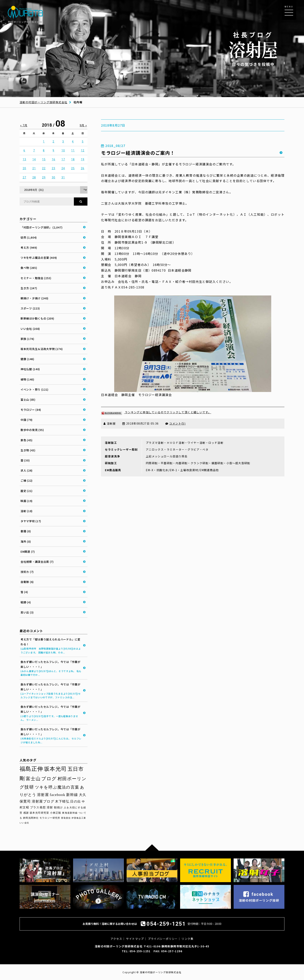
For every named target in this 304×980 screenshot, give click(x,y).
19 (83, 159)
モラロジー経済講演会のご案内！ (138, 153)
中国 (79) (27, 420)
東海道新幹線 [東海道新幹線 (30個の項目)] (70, 813)
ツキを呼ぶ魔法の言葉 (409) (39, 258)
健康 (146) (27, 359)
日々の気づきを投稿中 (253, 49)
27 (25, 177)
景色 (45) (27, 440)
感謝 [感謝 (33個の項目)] (26, 813)
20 (25, 168)
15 (44, 159)
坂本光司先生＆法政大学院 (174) (42, 349)
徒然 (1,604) (29, 237)
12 (83, 150)
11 (73, 150)
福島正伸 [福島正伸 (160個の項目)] (31, 769)
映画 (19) (27, 501)
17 (63, 159)
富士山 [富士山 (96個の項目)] (33, 779)
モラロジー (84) (31, 410)
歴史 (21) (27, 491)
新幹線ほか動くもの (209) (37, 318)
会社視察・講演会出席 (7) (37, 562)
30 (54, 177)
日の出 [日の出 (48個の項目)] (76, 801)
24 (63, 168)
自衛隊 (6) (27, 582)
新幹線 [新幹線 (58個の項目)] (72, 795)
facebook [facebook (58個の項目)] (58, 795)
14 (34, 159)
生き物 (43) (28, 450)
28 (34, 177)
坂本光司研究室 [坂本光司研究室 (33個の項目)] (39, 813)
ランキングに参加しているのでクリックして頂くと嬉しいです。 (156, 412)
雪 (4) (24, 592)
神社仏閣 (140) (30, 369)
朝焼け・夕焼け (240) (35, 298)
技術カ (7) (27, 572)
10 (63, 150)
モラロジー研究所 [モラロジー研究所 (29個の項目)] (50, 818)
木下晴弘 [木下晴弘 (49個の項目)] (62, 801)
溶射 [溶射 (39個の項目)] (50, 807)
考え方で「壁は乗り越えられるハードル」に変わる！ (51, 646)
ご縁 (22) (27, 480)
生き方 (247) (29, 288)
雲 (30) (25, 460)
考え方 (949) (29, 248)
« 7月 (24, 125)
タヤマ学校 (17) (31, 521)
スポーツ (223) (30, 308)
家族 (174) (27, 339)
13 (25, 159)
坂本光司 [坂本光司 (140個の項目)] (55, 769)
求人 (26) (27, 470)
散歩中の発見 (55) (32, 430)
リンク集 (187, 939)
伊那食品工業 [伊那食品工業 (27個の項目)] (79, 818)
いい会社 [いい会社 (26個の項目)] (24, 823)
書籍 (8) (26, 531)
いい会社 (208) (30, 329)
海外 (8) (26, 541)
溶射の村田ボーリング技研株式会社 (43, 102)
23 (54, 168)
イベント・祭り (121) (35, 389)
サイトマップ (135, 939)
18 (73, 159)
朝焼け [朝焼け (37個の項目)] (58, 807)
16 (54, 159)
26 (83, 168)
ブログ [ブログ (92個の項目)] (49, 779)
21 (34, 168)
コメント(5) (177, 423)
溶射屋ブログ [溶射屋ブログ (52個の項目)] (43, 801)
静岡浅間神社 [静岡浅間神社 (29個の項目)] (31, 818)
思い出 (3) (27, 612)
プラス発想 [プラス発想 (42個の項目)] (38, 807)
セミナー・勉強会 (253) (36, 278)
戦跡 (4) (26, 602)
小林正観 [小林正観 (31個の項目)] (56, 813)
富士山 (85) (28, 400)
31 (63, 177)
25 (73, 168)
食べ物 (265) (29, 268)
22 (44, 168)
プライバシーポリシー (163, 939)
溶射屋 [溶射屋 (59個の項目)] (43, 795)
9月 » (83, 125)
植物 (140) (27, 379)
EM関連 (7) (28, 552)
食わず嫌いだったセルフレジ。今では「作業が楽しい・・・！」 (51, 668)
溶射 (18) (27, 511)
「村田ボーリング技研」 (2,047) (41, 227)
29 (44, 177)
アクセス (116, 939)
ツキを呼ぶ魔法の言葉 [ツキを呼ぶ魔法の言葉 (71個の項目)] (57, 787)
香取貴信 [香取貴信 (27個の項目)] (66, 818)
